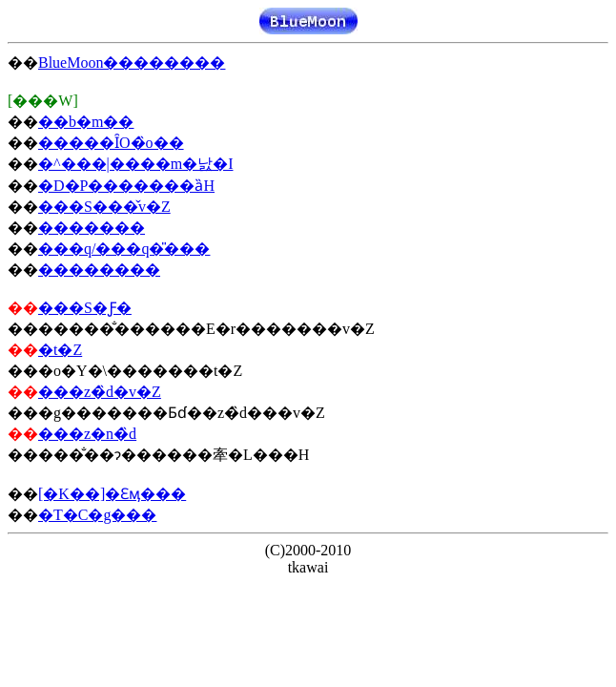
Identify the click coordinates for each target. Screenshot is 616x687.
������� (92, 228)
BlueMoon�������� (132, 62)
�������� (99, 270)
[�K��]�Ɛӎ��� (112, 494)
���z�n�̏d (87, 434)
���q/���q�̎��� (124, 249)
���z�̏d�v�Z (100, 392)
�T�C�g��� (97, 515)
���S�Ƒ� (85, 308)
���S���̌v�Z (104, 207)
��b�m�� (86, 122)
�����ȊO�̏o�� (111, 143)
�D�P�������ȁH (126, 186)
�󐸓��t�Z (60, 350)
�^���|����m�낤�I (135, 164)
